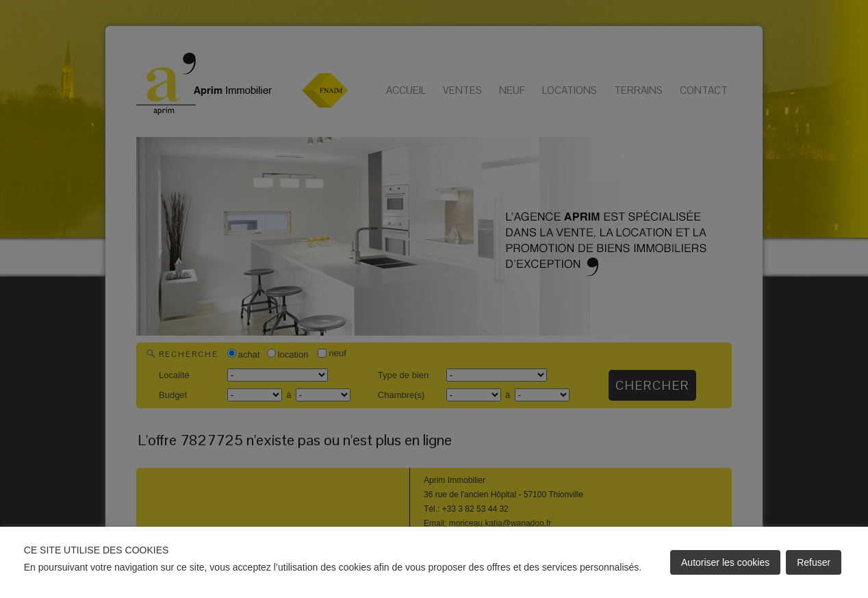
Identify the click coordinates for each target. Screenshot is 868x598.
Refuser (814, 562)
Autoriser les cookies (725, 562)
